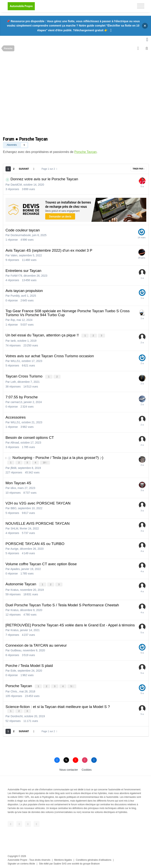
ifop (13, 320)
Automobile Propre (17, 858)
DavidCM (16, 185)
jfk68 (14, 467)
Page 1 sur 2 (49, 169)
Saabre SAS (60, 862)
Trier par (138, 169)
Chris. (14, 690)
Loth (13, 381)
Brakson (95, 862)
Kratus (15, 589)
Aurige (14, 548)
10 (45, 462)
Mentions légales (63, 858)
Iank (13, 341)
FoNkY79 (16, 276)
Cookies (87, 768)
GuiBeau (16, 649)
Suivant (24, 169)
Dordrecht (17, 715)
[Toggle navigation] (141, 6)
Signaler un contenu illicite (21, 862)
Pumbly (15, 296)
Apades (15, 568)
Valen (14, 255)
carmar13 (16, 401)
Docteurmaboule (21, 235)
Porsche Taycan (86, 152)
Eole (13, 669)
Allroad (15, 442)
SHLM (14, 528)
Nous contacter (69, 768)
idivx (13, 487)
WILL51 (15, 361)
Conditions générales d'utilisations (94, 858)
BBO (14, 507)
